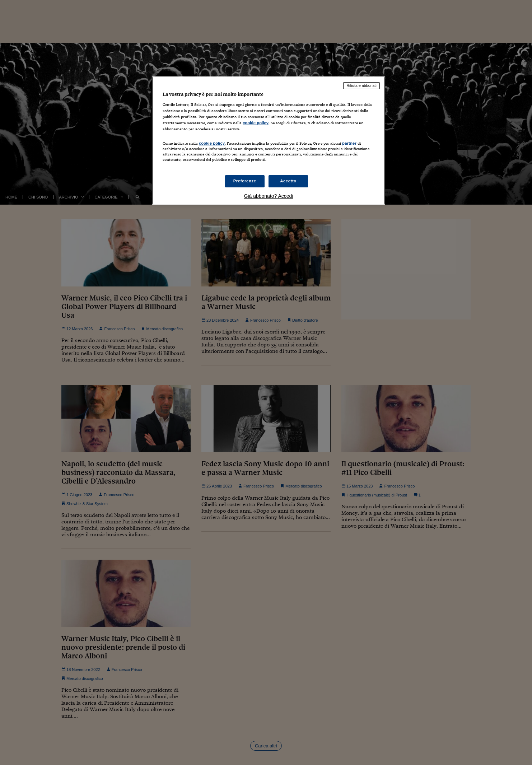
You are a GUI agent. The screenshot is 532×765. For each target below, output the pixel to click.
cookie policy (256, 123)
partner (349, 143)
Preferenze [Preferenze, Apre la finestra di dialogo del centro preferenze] (245, 181)
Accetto (288, 181)
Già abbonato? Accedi (269, 196)
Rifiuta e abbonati (361, 85)
